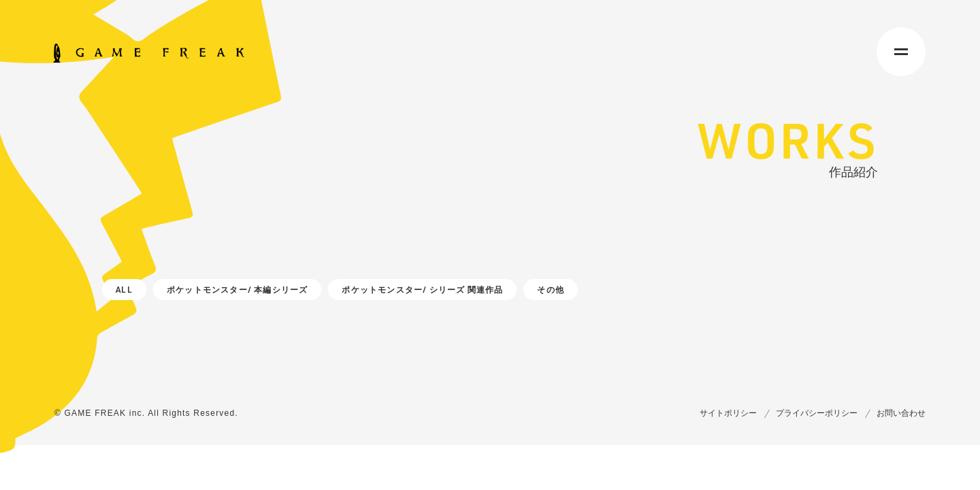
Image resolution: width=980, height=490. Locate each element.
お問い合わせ (901, 413)
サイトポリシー (728, 413)
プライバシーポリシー (817, 413)
